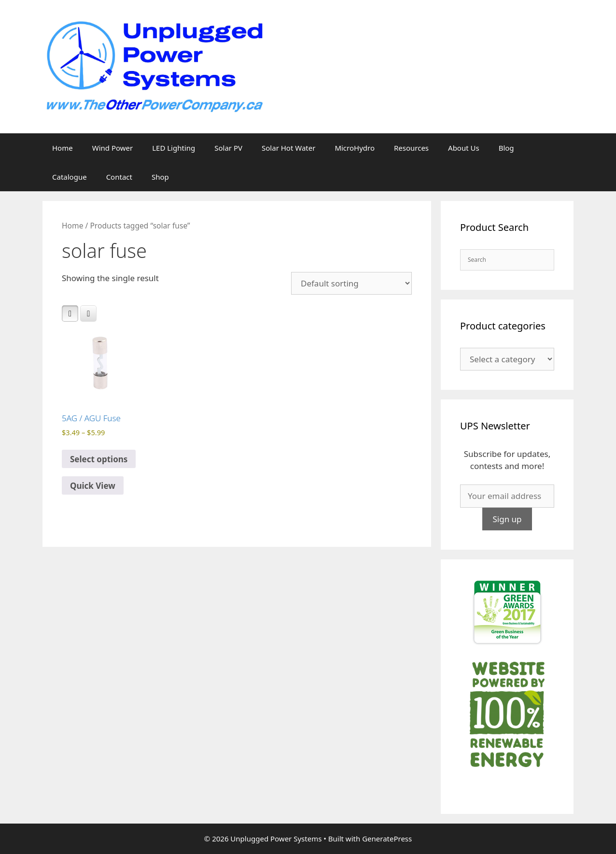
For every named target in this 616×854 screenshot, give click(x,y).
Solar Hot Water (288, 148)
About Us (464, 148)
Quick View (93, 486)
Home (63, 148)
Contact (119, 177)
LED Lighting (174, 148)
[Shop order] (351, 283)
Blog (506, 148)
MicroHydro (355, 148)
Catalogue (70, 177)
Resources (411, 148)
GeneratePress (387, 839)
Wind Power (113, 148)
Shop (160, 177)
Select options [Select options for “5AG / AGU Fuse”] (99, 459)
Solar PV (228, 148)
